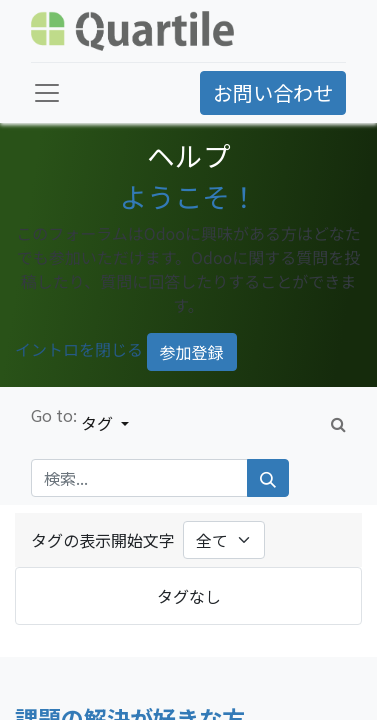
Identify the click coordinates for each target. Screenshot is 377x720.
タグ (99, 423)
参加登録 (192, 352)
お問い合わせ (273, 92)
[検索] (268, 478)
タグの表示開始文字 (103, 540)
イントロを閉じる (79, 350)
